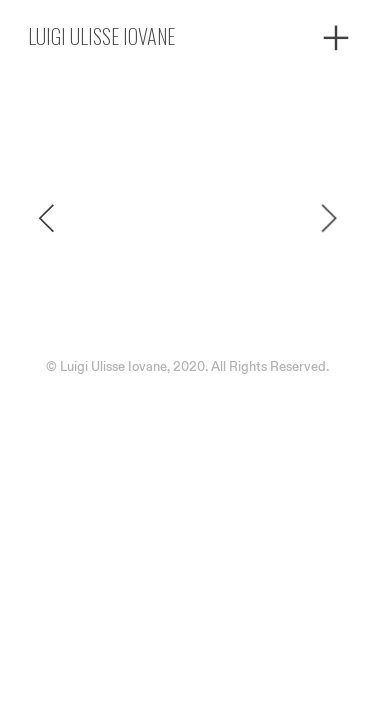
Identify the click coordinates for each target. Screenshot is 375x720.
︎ (336, 38)
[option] (187, 218)
